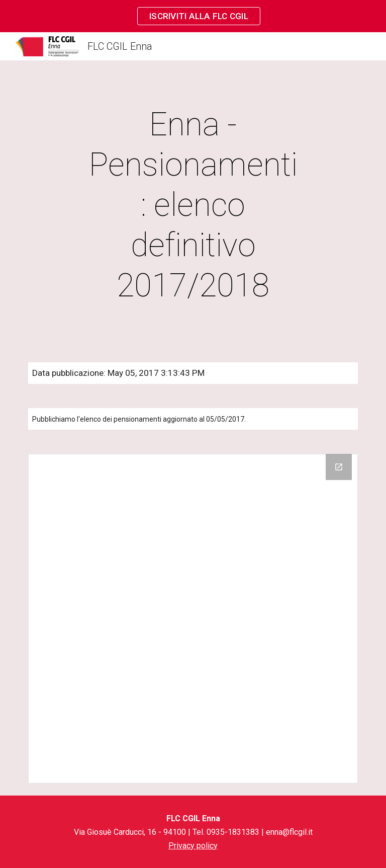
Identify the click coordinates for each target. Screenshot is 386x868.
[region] (193, 16)
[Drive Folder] (193, 619)
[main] (193, 205)
